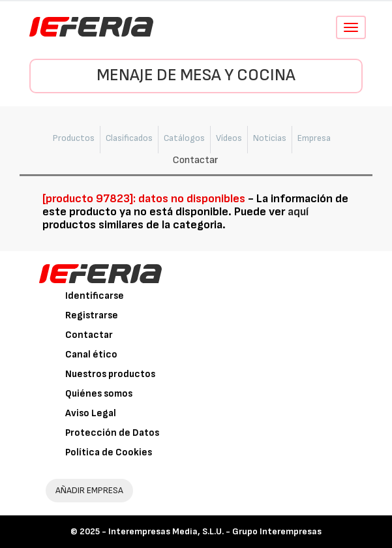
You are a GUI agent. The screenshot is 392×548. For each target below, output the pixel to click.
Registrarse (92, 315)
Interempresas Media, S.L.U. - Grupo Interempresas (215, 531)
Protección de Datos (112, 433)
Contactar (89, 335)
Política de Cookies (109, 452)
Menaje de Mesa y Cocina (196, 75)
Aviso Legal (91, 413)
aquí (298, 212)
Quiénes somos (99, 394)
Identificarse (95, 296)
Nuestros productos (110, 374)
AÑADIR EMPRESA (89, 490)
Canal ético (91, 355)
